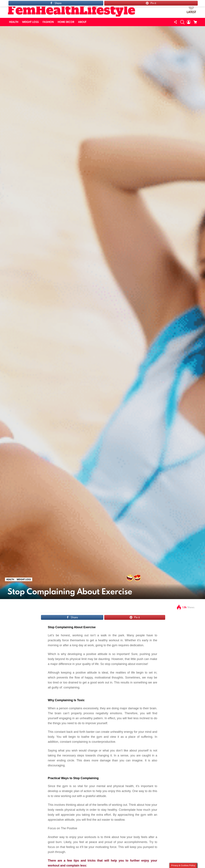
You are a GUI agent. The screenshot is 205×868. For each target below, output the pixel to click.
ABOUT (82, 22)
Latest (191, 9)
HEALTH (14, 22)
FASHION (48, 22)
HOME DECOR (66, 22)
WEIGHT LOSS (30, 22)
